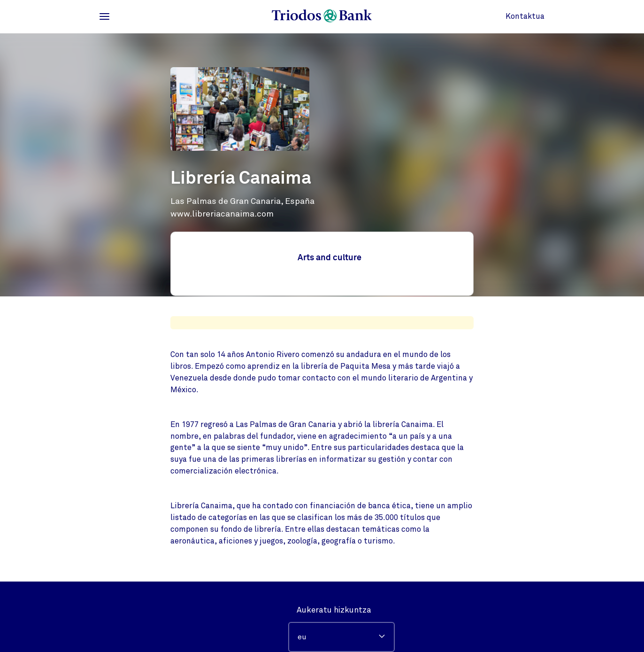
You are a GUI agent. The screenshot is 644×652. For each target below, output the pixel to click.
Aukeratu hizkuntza (334, 610)
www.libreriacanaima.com (222, 214)
